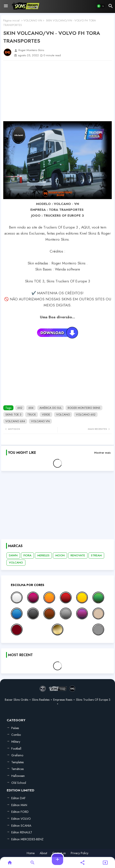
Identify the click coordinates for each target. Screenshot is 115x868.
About (43, 853)
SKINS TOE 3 (13, 415)
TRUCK (32, 415)
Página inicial (11, 20)
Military (16, 742)
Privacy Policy (80, 853)
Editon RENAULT (22, 832)
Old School (19, 783)
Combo (16, 735)
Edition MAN (19, 805)
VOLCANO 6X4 (15, 421)
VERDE (46, 415)
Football (16, 749)
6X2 (20, 408)
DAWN (13, 555)
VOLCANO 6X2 (86, 415)
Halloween (18, 776)
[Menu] (6, 6)
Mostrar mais (102, 453)
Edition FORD (20, 812)
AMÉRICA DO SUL (51, 408)
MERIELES (43, 555)
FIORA (27, 555)
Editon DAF (18, 798)
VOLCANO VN (33, 20)
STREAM (96, 555)
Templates (17, 762)
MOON (60, 555)
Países (15, 728)
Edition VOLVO (21, 819)
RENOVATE (78, 555)
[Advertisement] (57, 91)
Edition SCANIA (21, 826)
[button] (101, 6)
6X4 (31, 408)
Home (31, 853)
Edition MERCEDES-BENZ (27, 839)
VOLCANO (63, 415)
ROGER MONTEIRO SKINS (84, 408)
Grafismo (17, 755)
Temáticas (17, 769)
